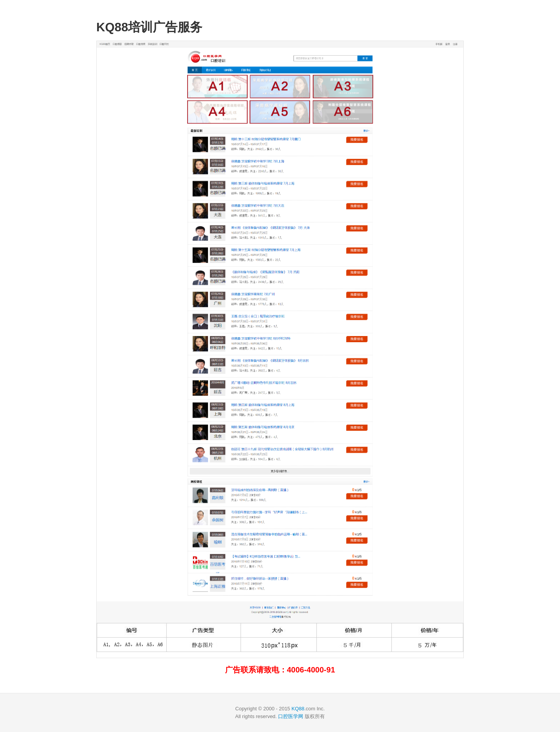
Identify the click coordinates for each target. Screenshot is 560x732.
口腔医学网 (291, 716)
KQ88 (298, 709)
